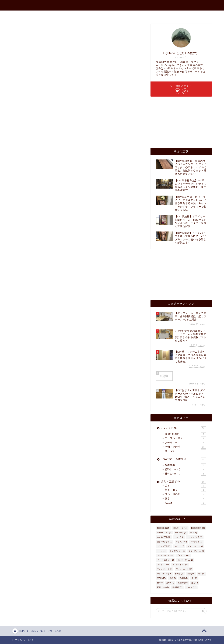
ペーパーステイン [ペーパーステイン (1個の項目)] (166, 560)
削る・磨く (185, 490)
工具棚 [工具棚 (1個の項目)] (184, 578)
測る (185, 499)
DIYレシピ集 (183, 428)
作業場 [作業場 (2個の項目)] (179, 574)
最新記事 (81, 15)
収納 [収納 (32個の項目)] (191, 574)
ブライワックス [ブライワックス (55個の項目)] (165, 555)
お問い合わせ (129, 15)
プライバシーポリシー (26, 640)
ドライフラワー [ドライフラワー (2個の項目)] (177, 551)
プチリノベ (185, 443)
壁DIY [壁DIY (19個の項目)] (161, 578)
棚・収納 (185, 451)
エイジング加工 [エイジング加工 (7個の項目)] (195, 537)
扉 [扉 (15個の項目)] (194, 578)
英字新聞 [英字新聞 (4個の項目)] (183, 583)
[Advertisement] (177, 122)
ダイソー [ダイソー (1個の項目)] (179, 546)
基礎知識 (185, 465)
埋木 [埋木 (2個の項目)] (201, 574)
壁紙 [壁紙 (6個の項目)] (173, 578)
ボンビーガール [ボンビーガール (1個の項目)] (185, 560)
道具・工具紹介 (183, 482)
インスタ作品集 (156, 15)
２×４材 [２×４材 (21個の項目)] (191, 587)
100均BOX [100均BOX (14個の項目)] (163, 528)
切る (185, 486)
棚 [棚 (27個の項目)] (160, 583)
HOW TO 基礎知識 (183, 459)
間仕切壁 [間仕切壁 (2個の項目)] (177, 587)
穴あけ (185, 503)
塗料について (185, 469)
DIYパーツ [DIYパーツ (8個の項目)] (181, 533)
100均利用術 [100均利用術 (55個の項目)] (198, 528)
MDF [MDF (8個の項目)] (194, 533)
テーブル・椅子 (185, 438)
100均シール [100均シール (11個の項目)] (180, 528)
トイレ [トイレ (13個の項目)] (162, 551)
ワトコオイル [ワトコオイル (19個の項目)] (164, 574)
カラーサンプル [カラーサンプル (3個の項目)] (165, 542)
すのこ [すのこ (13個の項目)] (179, 537)
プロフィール (104, 15)
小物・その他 (185, 447)
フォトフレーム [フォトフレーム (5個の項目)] (196, 551)
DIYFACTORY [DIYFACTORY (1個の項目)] (164, 533)
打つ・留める (185, 494)
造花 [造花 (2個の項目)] (195, 583)
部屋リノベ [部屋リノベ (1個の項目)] (163, 587)
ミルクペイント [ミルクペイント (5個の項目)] (180, 565)
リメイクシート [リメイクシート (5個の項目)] (165, 569)
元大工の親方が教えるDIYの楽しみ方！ (112, 4)
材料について (185, 474)
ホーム (62, 15)
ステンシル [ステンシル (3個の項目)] (196, 542)
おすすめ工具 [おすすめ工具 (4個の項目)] (164, 537)
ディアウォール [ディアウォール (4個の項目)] (195, 546)
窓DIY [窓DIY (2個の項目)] (170, 583)
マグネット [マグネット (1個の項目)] (163, 565)
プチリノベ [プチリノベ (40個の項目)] (183, 555)
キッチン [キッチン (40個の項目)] (181, 542)
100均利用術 (185, 434)
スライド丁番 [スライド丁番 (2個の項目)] (164, 546)
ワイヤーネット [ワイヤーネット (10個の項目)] (184, 569)
